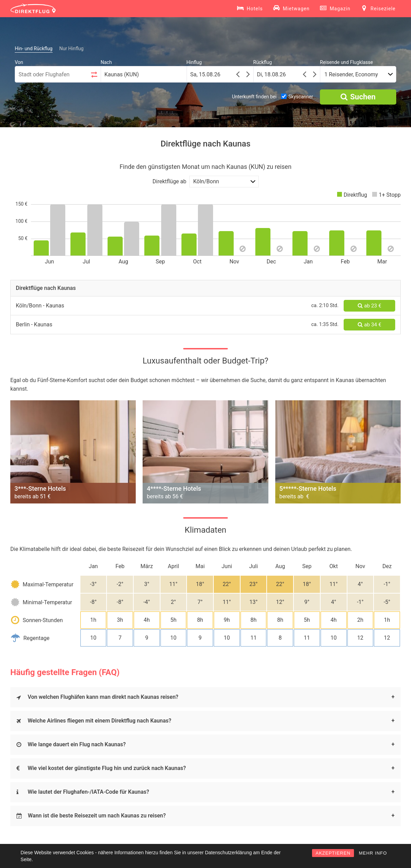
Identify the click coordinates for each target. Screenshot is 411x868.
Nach (106, 62)
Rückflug (263, 62)
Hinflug (194, 62)
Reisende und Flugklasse (346, 62)
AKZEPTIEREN (333, 853)
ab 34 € (370, 325)
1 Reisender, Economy (351, 74)
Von (19, 62)
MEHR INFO (373, 853)
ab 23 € (370, 306)
